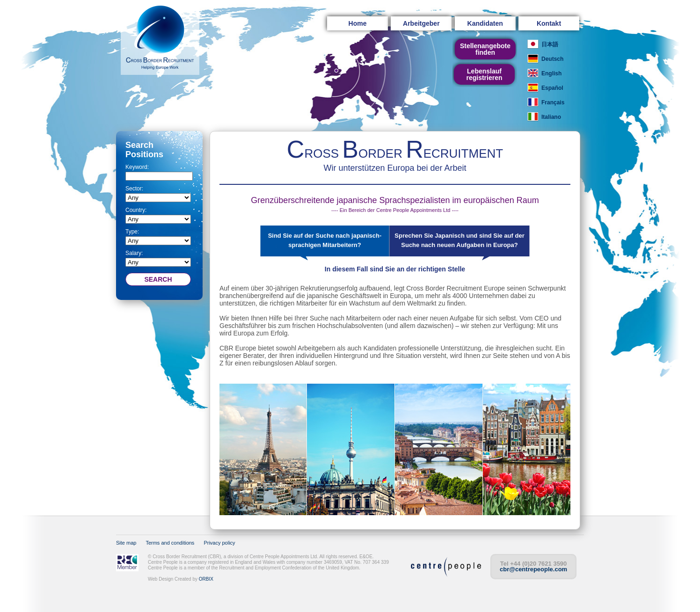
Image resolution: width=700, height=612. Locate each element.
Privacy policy (219, 543)
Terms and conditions (170, 543)
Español (552, 88)
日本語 (550, 44)
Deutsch (552, 59)
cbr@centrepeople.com (533, 569)
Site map (126, 543)
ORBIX (206, 579)
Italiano (551, 117)
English (551, 73)
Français (553, 102)
